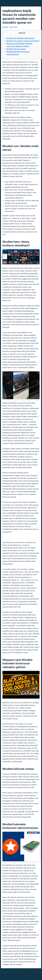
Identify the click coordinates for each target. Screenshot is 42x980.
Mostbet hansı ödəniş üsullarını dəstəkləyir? (23, 41)
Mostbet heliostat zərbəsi (16, 49)
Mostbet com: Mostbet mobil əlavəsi (20, 38)
